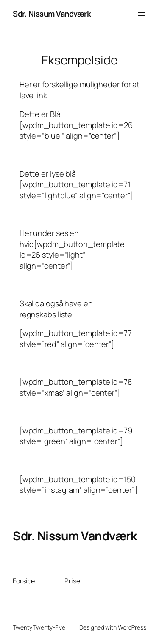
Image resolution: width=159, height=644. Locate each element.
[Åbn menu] (141, 14)
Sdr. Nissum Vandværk (52, 14)
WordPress (132, 627)
